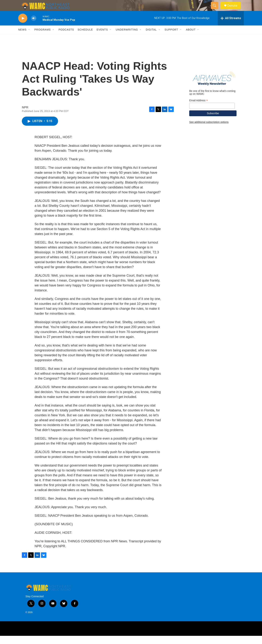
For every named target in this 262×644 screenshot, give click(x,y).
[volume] (34, 26)
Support (171, 38)
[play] (23, 26)
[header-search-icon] (216, 10)
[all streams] (231, 26)
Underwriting (127, 38)
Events (102, 38)
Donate (235, 10)
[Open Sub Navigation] (29, 38)
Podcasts (66, 38)
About (191, 38)
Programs (43, 38)
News (22, 38)
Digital (151, 38)
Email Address (199, 109)
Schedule (85, 38)
